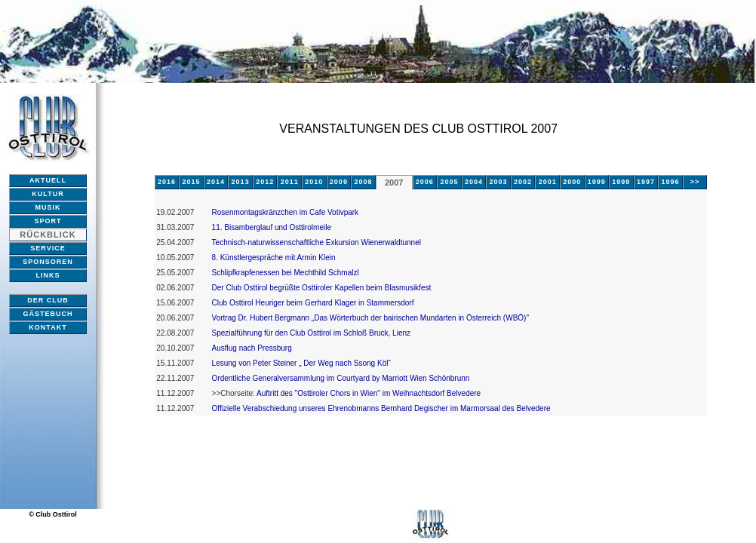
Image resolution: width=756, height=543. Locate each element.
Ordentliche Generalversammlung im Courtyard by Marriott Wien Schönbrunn (341, 378)
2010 (314, 182)
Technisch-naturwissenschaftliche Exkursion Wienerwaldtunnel (317, 242)
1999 (597, 182)
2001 (548, 182)
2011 (290, 182)
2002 (523, 182)
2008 (363, 182)
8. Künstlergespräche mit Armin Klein (274, 258)
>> (695, 182)
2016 (167, 182)
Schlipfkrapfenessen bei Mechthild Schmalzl (286, 273)
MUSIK (48, 207)
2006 (425, 182)
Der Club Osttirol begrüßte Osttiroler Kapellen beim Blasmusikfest (322, 288)
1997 (646, 182)
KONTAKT (48, 327)
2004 (474, 182)
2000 (572, 182)
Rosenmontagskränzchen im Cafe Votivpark (286, 212)
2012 (265, 182)
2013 (241, 182)
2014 (216, 182)
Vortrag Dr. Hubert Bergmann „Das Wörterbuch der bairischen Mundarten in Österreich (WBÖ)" (370, 318)
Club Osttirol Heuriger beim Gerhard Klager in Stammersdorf (313, 303)
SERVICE (48, 248)
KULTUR (48, 194)
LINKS (48, 275)
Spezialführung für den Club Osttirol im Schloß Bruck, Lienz (311, 333)
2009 (339, 182)
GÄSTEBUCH (48, 314)
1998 (621, 182)
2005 (449, 182)
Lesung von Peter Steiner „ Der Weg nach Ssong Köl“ (301, 363)
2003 (499, 182)
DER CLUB (48, 300)
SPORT (48, 221)
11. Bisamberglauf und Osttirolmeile (272, 227)
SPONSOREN (48, 262)
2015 (191, 182)
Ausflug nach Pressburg (252, 348)
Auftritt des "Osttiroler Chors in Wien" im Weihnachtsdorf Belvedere (368, 393)
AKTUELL (48, 180)
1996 (670, 182)
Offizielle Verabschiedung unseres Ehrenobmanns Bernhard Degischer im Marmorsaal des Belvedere (381, 408)
